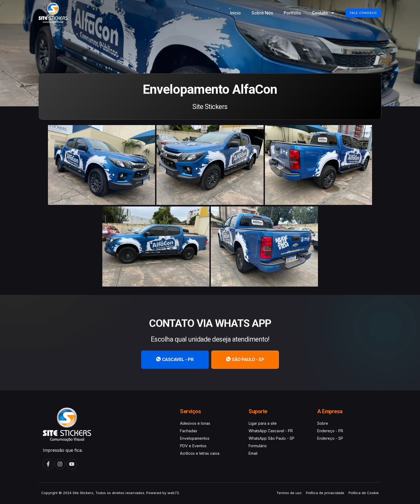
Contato (317, 13)
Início (229, 13)
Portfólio (286, 13)
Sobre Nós (256, 13)
